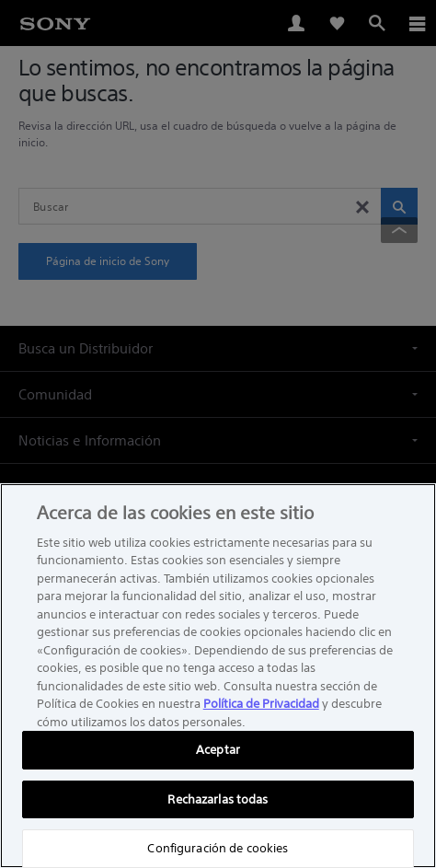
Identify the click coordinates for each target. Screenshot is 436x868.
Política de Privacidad (261, 704)
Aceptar (218, 750)
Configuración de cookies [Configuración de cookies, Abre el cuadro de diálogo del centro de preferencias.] (218, 848)
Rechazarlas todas (218, 799)
